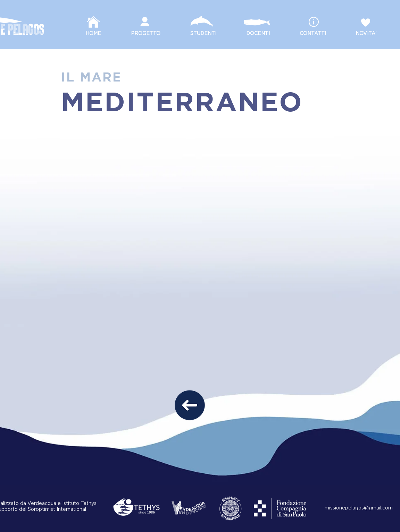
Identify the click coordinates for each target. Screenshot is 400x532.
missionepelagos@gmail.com (359, 508)
